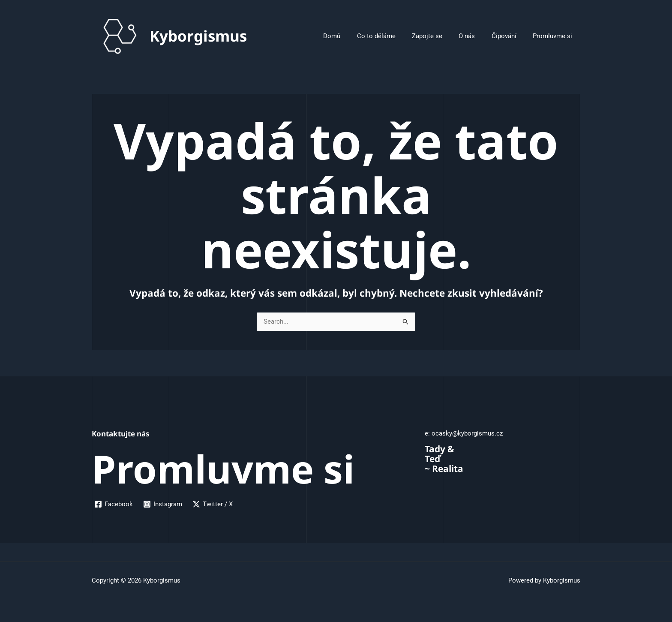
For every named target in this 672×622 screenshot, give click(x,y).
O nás (476, 36)
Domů (351, 36)
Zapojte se (439, 36)
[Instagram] (163, 504)
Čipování (509, 36)
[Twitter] (213, 504)
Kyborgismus (198, 36)
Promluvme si (554, 36)
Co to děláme (392, 36)
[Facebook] (114, 504)
